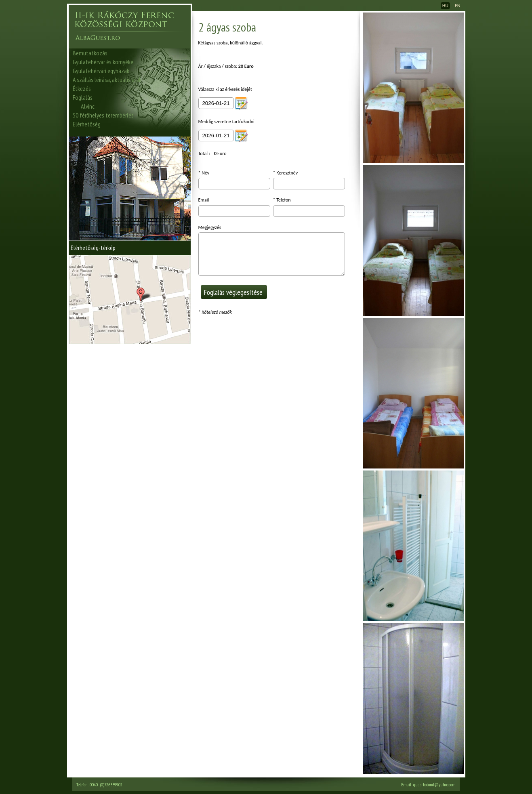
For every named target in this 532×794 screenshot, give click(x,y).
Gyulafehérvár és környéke (103, 62)
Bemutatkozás (90, 53)
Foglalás (83, 97)
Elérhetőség (87, 124)
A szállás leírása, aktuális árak (107, 80)
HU (445, 6)
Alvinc (88, 106)
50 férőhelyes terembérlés (103, 115)
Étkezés (82, 88)
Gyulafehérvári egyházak (101, 71)
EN (458, 6)
